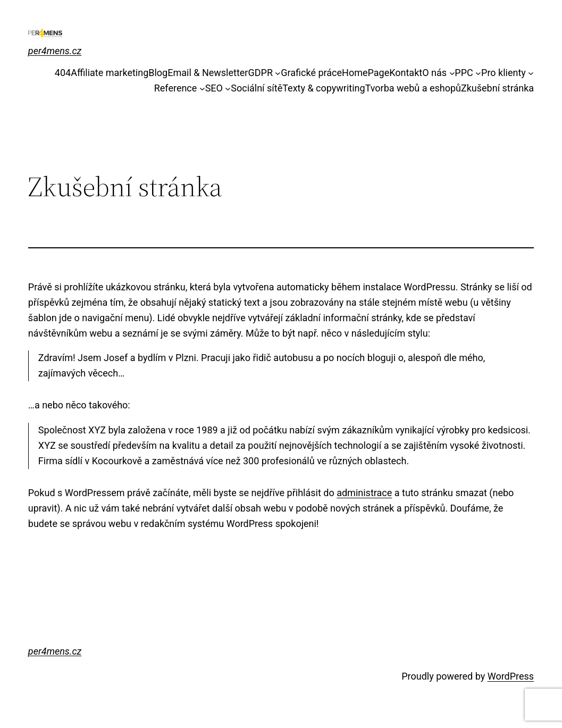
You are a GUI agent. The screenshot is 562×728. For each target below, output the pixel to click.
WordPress (511, 676)
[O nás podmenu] (452, 73)
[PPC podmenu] (478, 73)
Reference (176, 88)
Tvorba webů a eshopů (413, 88)
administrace (364, 493)
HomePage (366, 73)
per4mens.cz (55, 51)
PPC (464, 73)
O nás (434, 73)
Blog (158, 73)
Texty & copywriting (324, 88)
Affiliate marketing (110, 73)
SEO (214, 88)
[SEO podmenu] (228, 89)
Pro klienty (504, 73)
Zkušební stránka (497, 88)
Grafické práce (311, 73)
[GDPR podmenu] (278, 73)
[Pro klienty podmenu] (531, 73)
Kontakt (406, 73)
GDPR (260, 73)
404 (63, 73)
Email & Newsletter (208, 73)
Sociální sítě (257, 88)
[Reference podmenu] (202, 89)
